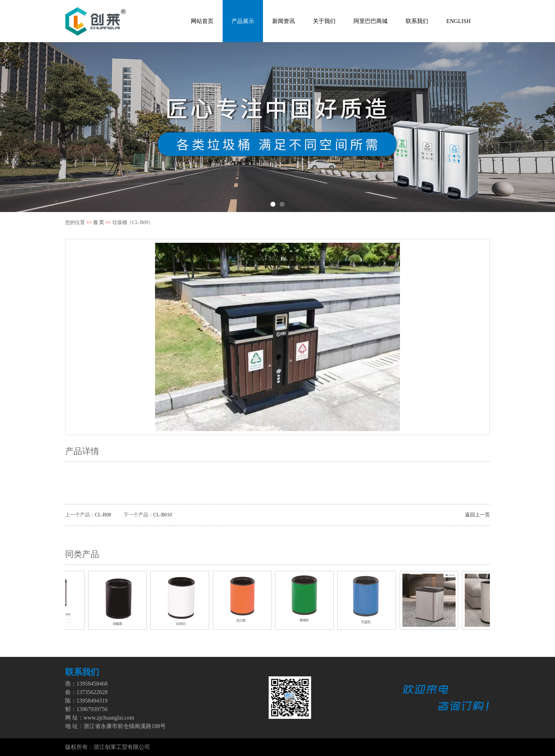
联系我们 (417, 21)
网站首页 (202, 21)
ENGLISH (458, 21)
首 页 (99, 222)
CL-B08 (103, 515)
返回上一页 (477, 515)
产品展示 (243, 21)
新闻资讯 (284, 21)
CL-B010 (163, 515)
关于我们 (324, 21)
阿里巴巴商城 (371, 21)
